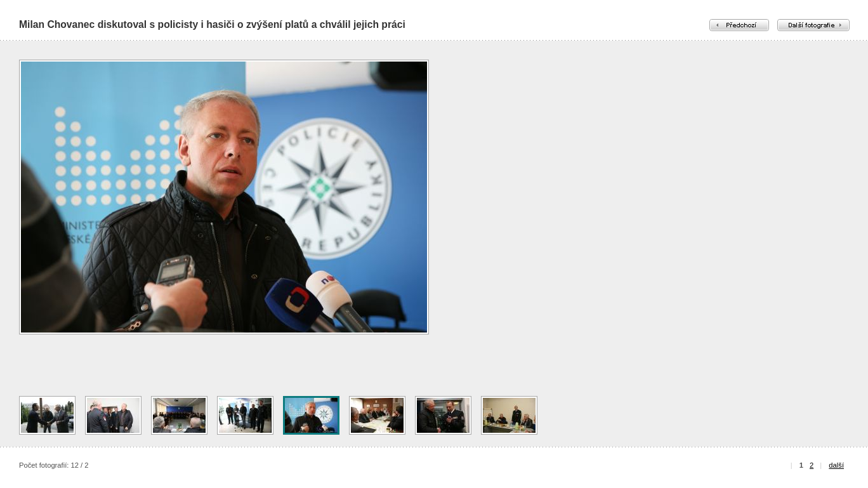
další (836, 465)
